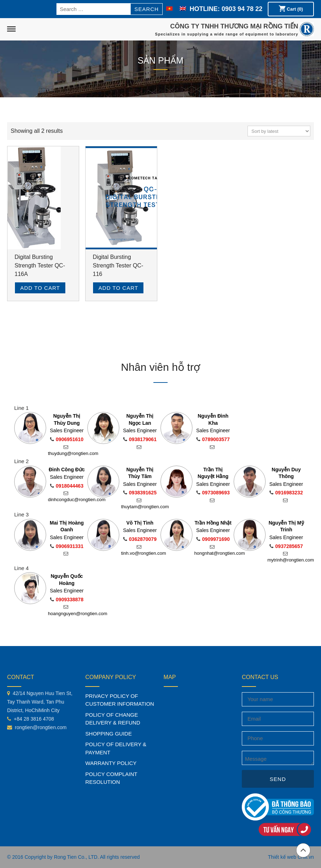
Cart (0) (291, 9)
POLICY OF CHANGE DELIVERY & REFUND (113, 719)
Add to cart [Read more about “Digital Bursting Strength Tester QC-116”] (118, 288)
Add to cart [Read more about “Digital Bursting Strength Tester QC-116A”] (40, 288)
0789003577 (213, 439)
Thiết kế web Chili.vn (291, 857)
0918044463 (67, 486)
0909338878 (67, 600)
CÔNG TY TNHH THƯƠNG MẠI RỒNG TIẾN (234, 26)
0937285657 (286, 546)
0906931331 (67, 546)
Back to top (303, 850)
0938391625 (140, 493)
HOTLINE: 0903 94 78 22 (226, 9)
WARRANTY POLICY (111, 763)
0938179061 (140, 439)
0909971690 (213, 539)
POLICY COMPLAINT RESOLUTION (111, 778)
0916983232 (286, 493)
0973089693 (213, 493)
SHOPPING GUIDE (108, 734)
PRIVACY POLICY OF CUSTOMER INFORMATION (120, 700)
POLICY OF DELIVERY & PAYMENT (116, 748)
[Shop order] (279, 131)
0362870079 (140, 539)
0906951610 (67, 439)
